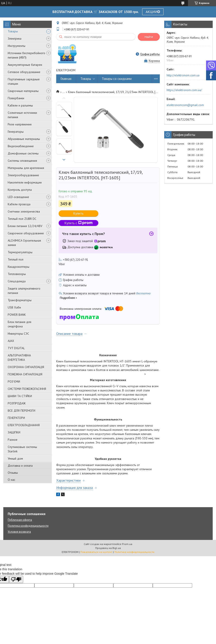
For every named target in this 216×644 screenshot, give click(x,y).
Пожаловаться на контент (96, 552)
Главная (66, 79)
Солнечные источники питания (22, 115)
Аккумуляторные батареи (25, 65)
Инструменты (17, 46)
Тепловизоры (17, 274)
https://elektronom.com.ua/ (184, 90)
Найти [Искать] (149, 37)
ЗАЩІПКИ (14, 432)
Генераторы (16, 132)
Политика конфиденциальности (28, 526)
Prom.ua (127, 544)
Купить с (79, 223)
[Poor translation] (16, 579)
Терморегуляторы (20, 252)
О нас (11, 480)
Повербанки (16, 98)
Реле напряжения (20, 124)
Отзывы (13, 473)
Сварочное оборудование (26, 233)
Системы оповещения (22, 161)
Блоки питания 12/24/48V (25, 226)
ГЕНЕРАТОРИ (16, 418)
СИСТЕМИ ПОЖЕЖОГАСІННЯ (27, 389)
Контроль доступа (20, 190)
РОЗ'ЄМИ (14, 382)
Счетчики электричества (24, 211)
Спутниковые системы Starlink (22, 449)
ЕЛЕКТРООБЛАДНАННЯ (24, 425)
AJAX (11, 341)
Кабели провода (19, 204)
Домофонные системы (23, 153)
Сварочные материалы (23, 91)
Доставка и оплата (20, 466)
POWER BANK (17, 315)
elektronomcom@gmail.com (185, 105)
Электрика (15, 39)
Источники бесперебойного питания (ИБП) (26, 55)
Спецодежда (17, 281)
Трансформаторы (20, 300)
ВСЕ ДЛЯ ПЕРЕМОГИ (21, 411)
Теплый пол (16, 259)
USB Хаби (14, 307)
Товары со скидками (117, 79)
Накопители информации (25, 182)
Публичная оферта (20, 520)
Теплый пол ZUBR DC (22, 219)
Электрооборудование (23, 175)
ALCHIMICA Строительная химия (24, 243)
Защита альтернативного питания (24, 291)
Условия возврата (19, 532)
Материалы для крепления (26, 168)
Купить (78, 213)
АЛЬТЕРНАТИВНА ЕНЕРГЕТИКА (19, 358)
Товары (13, 31)
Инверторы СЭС (18, 334)
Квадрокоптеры (19, 267)
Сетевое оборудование (24, 72)
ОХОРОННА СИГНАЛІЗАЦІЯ (26, 367)
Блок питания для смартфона (20, 324)
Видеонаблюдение (21, 146)
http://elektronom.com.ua (183, 75)
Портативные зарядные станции (24, 81)
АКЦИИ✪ (153, 12)
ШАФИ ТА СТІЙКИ (20, 396)
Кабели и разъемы (20, 105)
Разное (13, 440)
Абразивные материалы (24, 139)
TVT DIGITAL (16, 348)
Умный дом (15, 459)
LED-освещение (18, 197)
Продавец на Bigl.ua (108, 548)
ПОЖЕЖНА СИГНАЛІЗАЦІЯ (25, 374)
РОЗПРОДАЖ (17, 403)
